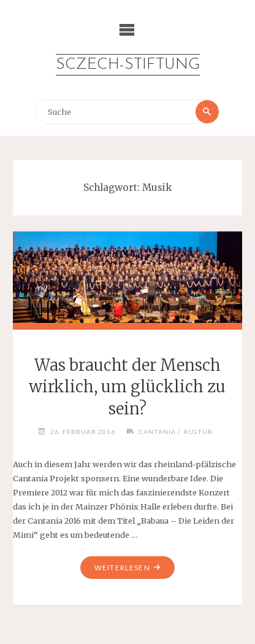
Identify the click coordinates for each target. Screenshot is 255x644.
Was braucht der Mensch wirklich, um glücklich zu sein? (127, 387)
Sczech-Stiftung (128, 65)
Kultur (198, 432)
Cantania (157, 432)
